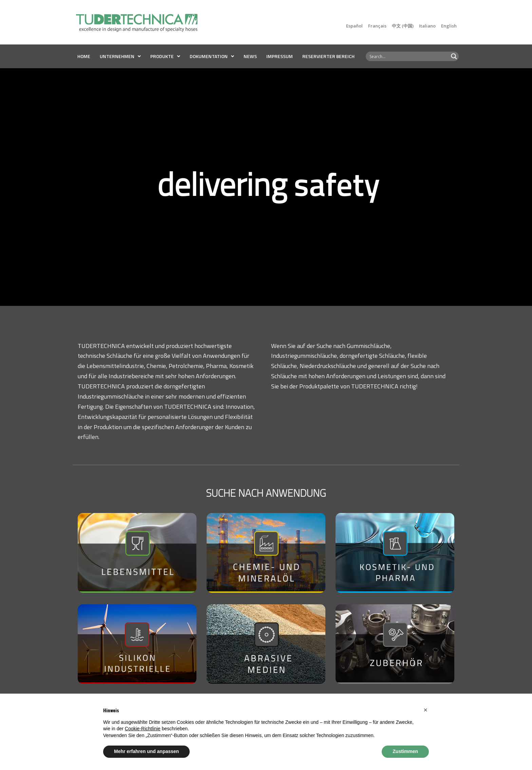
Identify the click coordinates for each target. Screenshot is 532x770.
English (449, 26)
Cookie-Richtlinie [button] (143, 729)
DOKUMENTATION (212, 56)
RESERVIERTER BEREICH (328, 56)
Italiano (427, 26)
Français (377, 26)
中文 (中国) (403, 26)
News (250, 56)
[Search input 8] (408, 56)
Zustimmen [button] (405, 751)
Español (354, 26)
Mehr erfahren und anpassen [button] (146, 751)
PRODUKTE (165, 56)
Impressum (280, 56)
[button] (425, 710)
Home (84, 56)
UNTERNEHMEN (120, 56)
